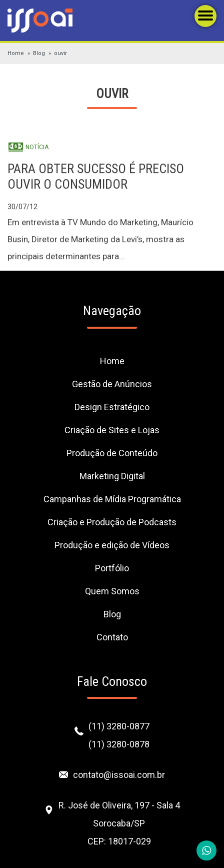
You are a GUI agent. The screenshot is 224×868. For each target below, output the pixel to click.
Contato (112, 637)
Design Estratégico (112, 407)
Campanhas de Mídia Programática (112, 499)
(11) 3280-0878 (119, 744)
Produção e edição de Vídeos (112, 545)
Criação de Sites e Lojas (112, 430)
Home (16, 53)
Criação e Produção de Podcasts (112, 522)
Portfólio (112, 568)
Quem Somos (112, 591)
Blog (39, 53)
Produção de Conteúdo (112, 453)
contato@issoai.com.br (119, 775)
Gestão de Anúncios (112, 384)
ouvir (60, 53)
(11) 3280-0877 (119, 726)
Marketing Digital (112, 476)
